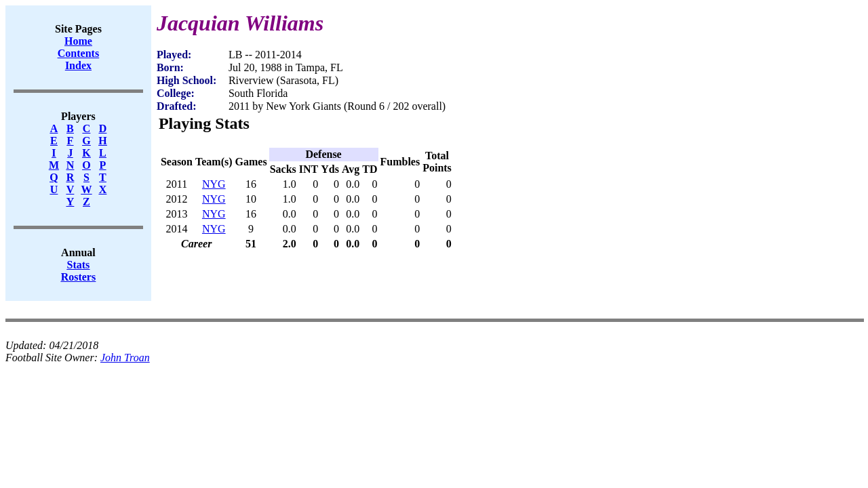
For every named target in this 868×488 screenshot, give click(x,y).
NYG (214, 184)
